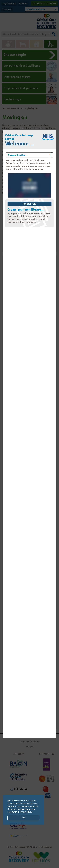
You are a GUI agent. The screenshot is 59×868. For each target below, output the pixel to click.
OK (24, 818)
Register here (29, 204)
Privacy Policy (26, 812)
